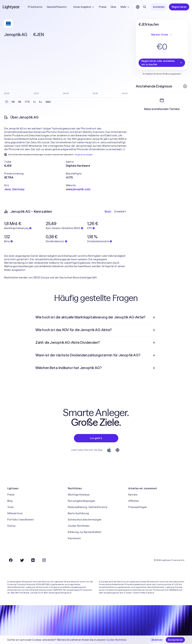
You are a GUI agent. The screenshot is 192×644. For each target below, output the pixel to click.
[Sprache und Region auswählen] (138, 7)
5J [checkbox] (41, 102)
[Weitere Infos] (185, 86)
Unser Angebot (84, 7)
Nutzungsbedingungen (81, 501)
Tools (10, 507)
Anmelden (159, 7)
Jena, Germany (14, 189)
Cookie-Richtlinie (116, 640)
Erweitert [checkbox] (120, 212)
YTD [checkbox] (27, 102)
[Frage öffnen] (154, 317)
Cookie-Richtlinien (79, 526)
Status (11, 526)
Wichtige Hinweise (79, 495)
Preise (103, 7)
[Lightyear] (11, 7)
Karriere (133, 495)
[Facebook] (11, 560)
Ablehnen (157, 640)
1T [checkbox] (7, 102)
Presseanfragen (138, 507)
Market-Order (162, 35)
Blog (10, 501)
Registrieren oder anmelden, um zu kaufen (162, 63)
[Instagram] (44, 560)
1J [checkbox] (35, 102)
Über (113, 7)
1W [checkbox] (13, 102)
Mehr (125, 7)
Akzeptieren (175, 640)
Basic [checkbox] (108, 212)
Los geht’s (96, 438)
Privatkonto (35, 7)
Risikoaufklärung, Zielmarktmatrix (88, 507)
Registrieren (179, 7)
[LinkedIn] (33, 560)
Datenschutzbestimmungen (85, 520)
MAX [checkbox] (48, 102)
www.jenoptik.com (78, 189)
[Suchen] (145, 7)
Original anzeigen (84, 154)
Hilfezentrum (15, 513)
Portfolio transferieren (21, 520)
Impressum (74, 538)
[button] (35, 162)
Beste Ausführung (78, 513)
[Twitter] (22, 560)
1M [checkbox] (20, 102)
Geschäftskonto (57, 7)
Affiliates (134, 501)
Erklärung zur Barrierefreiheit (85, 532)
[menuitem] (96, 317)
